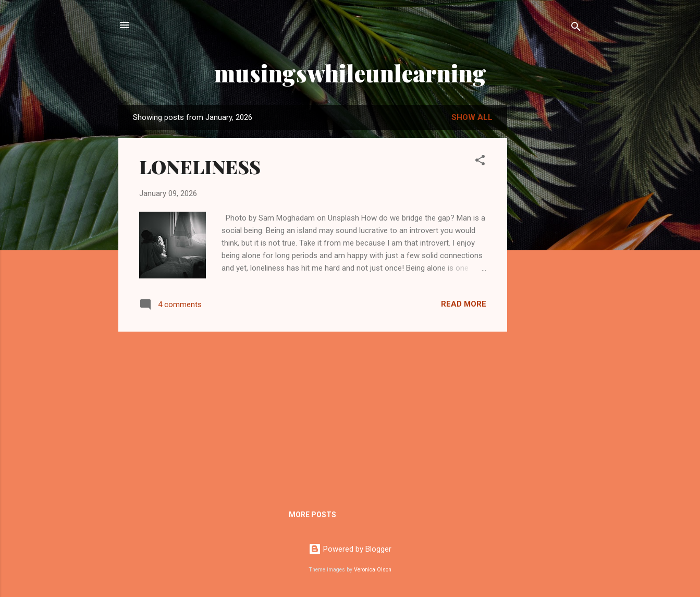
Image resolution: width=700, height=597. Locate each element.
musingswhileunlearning (350, 73)
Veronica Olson (373, 570)
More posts (312, 515)
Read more (464, 304)
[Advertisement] (549, 270)
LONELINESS (200, 166)
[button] (480, 162)
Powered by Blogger (350, 549)
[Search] (576, 28)
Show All (472, 117)
